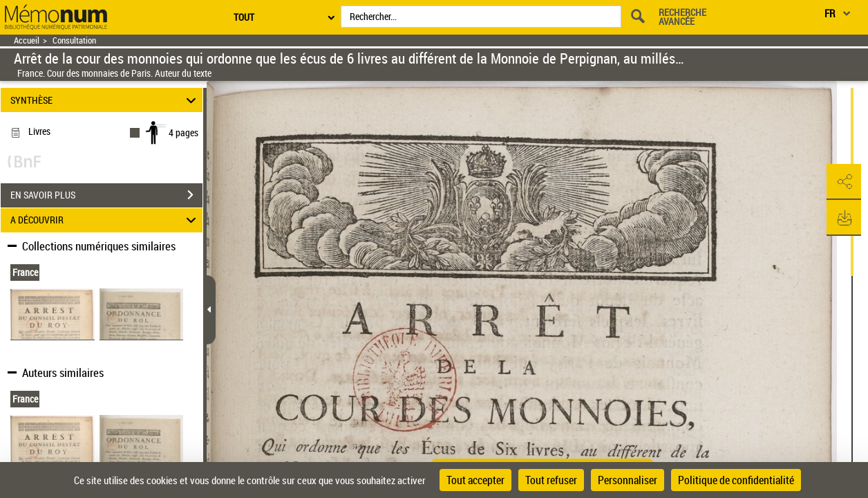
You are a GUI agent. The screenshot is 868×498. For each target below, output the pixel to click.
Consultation (74, 40)
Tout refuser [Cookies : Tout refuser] (551, 480)
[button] (844, 182)
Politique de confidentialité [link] (736, 480)
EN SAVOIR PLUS (106, 195)
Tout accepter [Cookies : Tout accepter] (475, 480)
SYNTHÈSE (105, 100)
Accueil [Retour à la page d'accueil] (27, 40)
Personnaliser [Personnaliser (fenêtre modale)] (628, 480)
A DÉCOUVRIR (105, 220)
